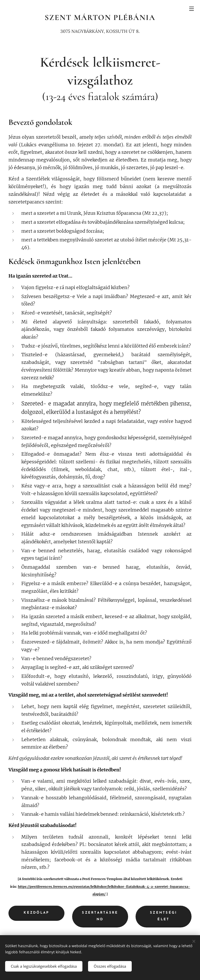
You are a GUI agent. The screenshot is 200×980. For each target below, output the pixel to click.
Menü (192, 9)
